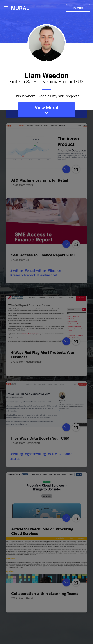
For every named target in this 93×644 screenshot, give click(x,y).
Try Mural (78, 8)
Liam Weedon (46, 74)
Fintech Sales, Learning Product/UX (46, 82)
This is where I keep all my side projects (46, 96)
